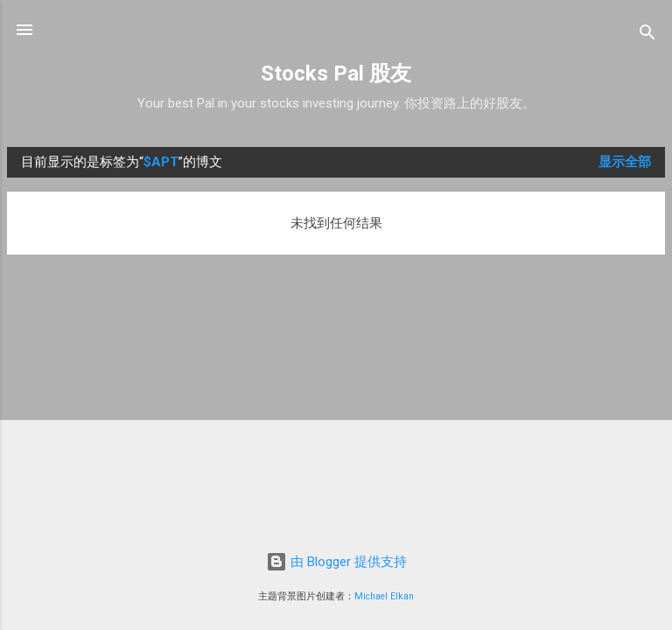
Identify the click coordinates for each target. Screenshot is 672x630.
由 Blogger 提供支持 (336, 562)
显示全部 (625, 162)
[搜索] (647, 35)
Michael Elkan (384, 596)
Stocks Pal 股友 (336, 73)
